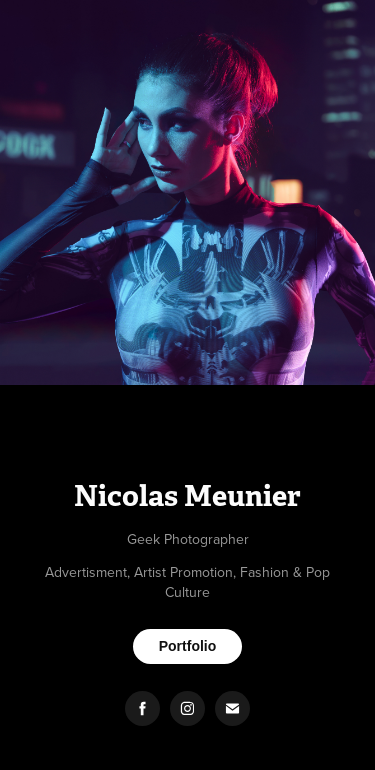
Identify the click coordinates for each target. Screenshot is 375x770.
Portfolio (188, 646)
